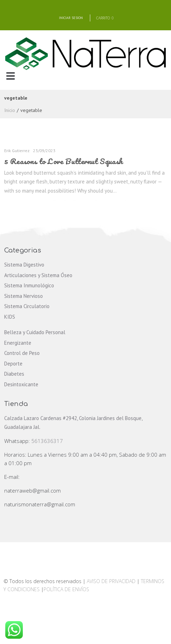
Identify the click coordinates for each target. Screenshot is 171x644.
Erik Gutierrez (17, 151)
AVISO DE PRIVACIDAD (111, 581)
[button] (10, 76)
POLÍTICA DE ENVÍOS (66, 589)
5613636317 (47, 441)
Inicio (10, 110)
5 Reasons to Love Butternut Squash (64, 161)
